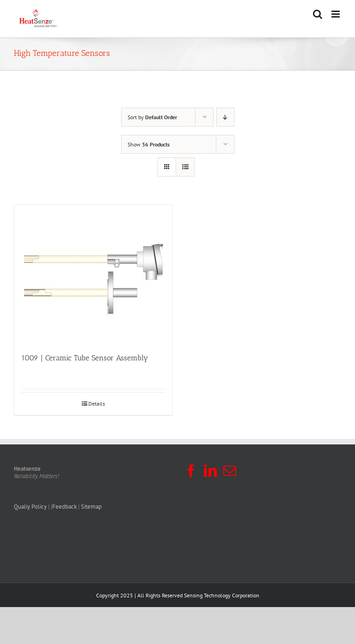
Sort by (152, 117)
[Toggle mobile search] (318, 14)
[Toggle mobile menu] (336, 14)
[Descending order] (225, 117)
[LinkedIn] (210, 471)
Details (97, 404)
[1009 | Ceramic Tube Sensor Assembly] (93, 274)
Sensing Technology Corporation (222, 595)
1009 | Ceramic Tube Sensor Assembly (85, 358)
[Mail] (230, 471)
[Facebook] (191, 471)
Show (149, 144)
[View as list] (185, 167)
